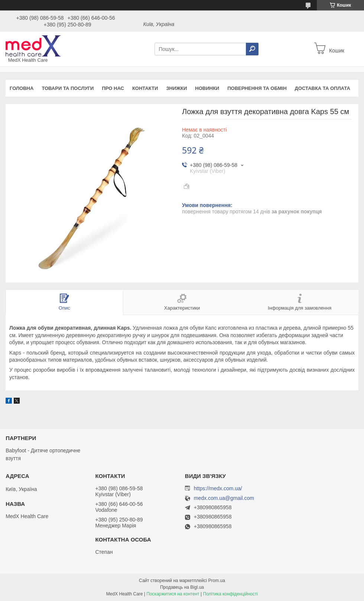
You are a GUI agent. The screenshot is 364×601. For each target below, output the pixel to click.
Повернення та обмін (257, 88)
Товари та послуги (68, 88)
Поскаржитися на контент (173, 594)
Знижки (176, 88)
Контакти (145, 88)
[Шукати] (252, 49)
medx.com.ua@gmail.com (224, 498)
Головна (22, 88)
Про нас (113, 88)
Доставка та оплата (323, 88)
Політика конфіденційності (231, 594)
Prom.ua (217, 581)
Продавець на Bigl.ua (182, 587)
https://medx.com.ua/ (218, 488)
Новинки (207, 88)
